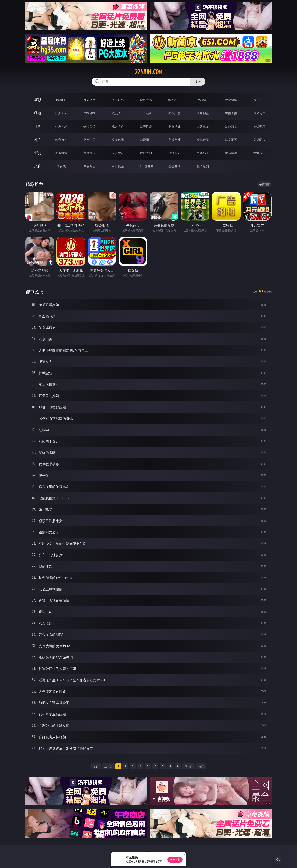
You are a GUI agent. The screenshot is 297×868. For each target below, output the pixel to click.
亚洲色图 (89, 140)
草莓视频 (118, 166)
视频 (37, 113)
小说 (37, 153)
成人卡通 (118, 126)
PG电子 (61, 100)
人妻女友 (118, 153)
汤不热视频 (146, 166)
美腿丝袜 (174, 140)
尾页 (201, 766)
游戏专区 (146, 100)
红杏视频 (174, 166)
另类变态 (259, 126)
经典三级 (203, 126)
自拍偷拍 (89, 113)
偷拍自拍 (89, 126)
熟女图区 (231, 140)
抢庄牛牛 (259, 100)
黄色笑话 (231, 153)
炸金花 (203, 100)
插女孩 (61, 166)
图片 (37, 140)
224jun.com (149, 72)
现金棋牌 (231, 100)
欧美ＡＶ (118, 113)
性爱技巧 (259, 153)
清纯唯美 (203, 140)
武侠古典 (146, 153)
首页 (96, 766)
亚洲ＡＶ (61, 113)
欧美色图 (118, 140)
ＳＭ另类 (259, 113)
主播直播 (231, 113)
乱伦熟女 (231, 126)
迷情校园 (174, 153)
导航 (37, 166)
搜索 (198, 82)
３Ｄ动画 (146, 113)
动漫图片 (146, 140)
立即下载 (175, 860)
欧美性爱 (146, 126)
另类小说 (203, 153)
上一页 (108, 766)
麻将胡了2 (174, 100)
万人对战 (118, 100)
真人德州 (89, 100)
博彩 (37, 100)
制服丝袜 (174, 126)
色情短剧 (203, 166)
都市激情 (61, 153)
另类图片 (259, 140)
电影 (37, 126)
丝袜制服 (203, 113)
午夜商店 (89, 166)
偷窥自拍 (61, 140)
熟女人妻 (174, 113)
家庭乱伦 (89, 153)
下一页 (189, 766)
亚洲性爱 (61, 126)
